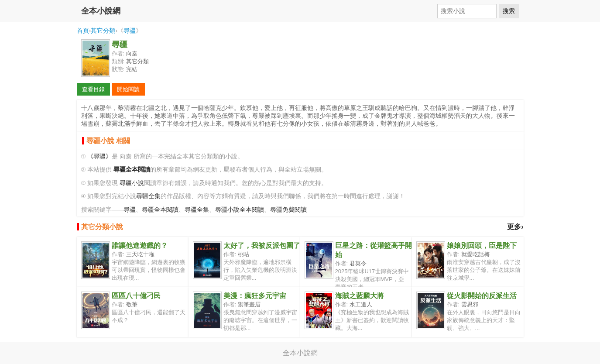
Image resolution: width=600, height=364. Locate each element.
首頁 (83, 31)
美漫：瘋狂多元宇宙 (255, 296)
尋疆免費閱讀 (288, 210)
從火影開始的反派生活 (482, 296)
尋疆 (130, 31)
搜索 (509, 11)
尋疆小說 (132, 183)
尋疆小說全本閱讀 (240, 210)
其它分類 (103, 31)
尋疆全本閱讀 (160, 210)
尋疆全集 (148, 196)
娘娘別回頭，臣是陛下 (482, 246)
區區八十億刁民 (136, 296)
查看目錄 (93, 89)
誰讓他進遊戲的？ (140, 246)
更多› (515, 227)
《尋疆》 (99, 156)
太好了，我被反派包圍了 (262, 246)
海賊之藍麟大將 (360, 296)
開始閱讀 (128, 89)
